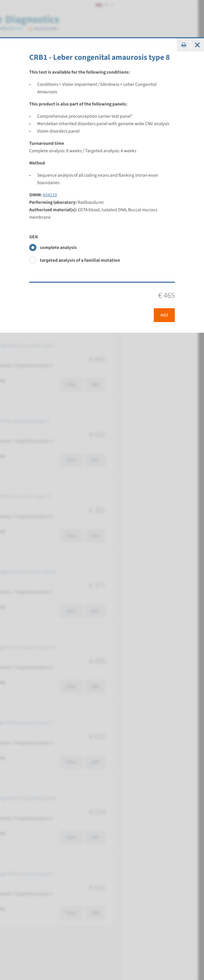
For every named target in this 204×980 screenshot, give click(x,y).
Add (164, 315)
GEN (34, 237)
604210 (50, 195)
